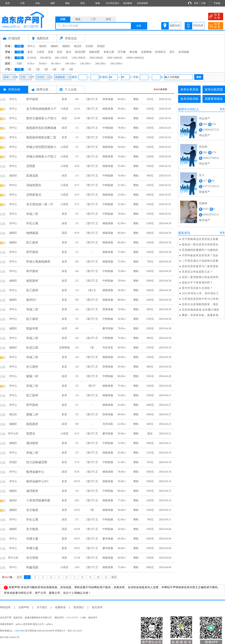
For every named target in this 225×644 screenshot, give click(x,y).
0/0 (77, 262)
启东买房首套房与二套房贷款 (200, 266)
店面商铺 (146, 52)
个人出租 (71, 89)
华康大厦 (32, 539)
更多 (222, 109)
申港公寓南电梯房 (38, 262)
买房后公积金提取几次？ (197, 272)
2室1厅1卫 (92, 99)
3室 (46, 69)
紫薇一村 (32, 376)
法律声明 (24, 607)
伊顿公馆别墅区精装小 (41, 147)
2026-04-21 (165, 443)
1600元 (150, 290)
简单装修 (108, 99)
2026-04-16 (165, 481)
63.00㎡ (122, 405)
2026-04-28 (165, 367)
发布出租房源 (214, 89)
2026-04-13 (165, 510)
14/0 (77, 567)
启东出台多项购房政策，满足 (200, 304)
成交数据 (127, 3)
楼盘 (67, 3)
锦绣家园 (32, 233)
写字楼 (122, 52)
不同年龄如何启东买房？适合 (200, 255)
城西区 (66, 46)
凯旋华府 (32, 328)
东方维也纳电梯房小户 (41, 109)
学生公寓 (32, 223)
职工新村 (32, 242)
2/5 (77, 242)
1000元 (150, 118)
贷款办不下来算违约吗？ (197, 283)
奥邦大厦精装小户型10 (41, 118)
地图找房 (175, 26)
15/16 (77, 109)
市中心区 (13, 434)
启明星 (31, 166)
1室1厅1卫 (92, 109)
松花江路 (32, 348)
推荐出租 (42, 89)
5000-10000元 (115, 58)
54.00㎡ (122, 529)
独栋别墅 (94, 52)
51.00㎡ (122, 185)
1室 (29, 69)
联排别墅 (80, 52)
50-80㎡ (43, 64)
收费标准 (60, 607)
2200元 (150, 300)
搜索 (139, 26)
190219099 (19, 631)
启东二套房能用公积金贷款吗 (200, 277)
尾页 (114, 577)
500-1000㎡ (117, 64)
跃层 (60, 52)
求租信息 (71, 38)
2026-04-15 (165, 491)
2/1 (77, 405)
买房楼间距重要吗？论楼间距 (200, 250)
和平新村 (32, 99)
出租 (37, 3)
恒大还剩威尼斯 (37, 462)
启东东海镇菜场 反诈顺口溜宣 (201, 310)
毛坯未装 (108, 348)
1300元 (150, 214)
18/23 (77, 539)
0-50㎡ (31, 64)
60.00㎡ (122, 99)
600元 (150, 424)
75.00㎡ (122, 252)
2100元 (150, 348)
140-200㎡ (86, 64)
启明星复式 (34, 195)
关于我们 (42, 607)
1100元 (150, 319)
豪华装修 (108, 328)
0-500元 (32, 58)
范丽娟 (203, 203)
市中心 (31, 46)
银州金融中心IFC (38, 481)
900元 (150, 176)
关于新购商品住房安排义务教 (200, 239)
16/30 (77, 118)
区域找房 (14, 38)
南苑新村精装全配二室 (41, 137)
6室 (71, 69)
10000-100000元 (135, 58)
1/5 (77, 128)
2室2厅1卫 (92, 128)
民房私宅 (160, 52)
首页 (7, 3)
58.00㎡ (122, 290)
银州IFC (32, 300)
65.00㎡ (122, 453)
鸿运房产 (205, 118)
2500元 (150, 539)
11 (106, 577)
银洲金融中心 (35, 472)
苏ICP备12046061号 (10, 637)
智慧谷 (31, 434)
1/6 (77, 491)
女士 (202, 175)
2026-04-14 (165, 500)
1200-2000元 (78, 58)
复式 (69, 52)
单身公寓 (109, 52)
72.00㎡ (122, 443)
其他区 (101, 46)
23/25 (77, 510)
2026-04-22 (165, 434)
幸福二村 (32, 214)
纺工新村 (32, 290)
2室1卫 (92, 290)
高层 (51, 52)
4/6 (77, 99)
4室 (54, 69)
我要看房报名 (214, 99)
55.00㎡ (122, 166)
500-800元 (46, 58)
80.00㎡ (122, 233)
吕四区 (89, 46)
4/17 (77, 185)
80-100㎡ (56, 64)
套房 (64, 539)
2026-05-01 (165, 99)
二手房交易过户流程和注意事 (200, 261)
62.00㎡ (122, 223)
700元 (150, 262)
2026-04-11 (165, 520)
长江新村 (32, 367)
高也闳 (203, 147)
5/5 (77, 443)
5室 (63, 69)
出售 (22, 3)
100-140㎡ (71, 64)
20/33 (77, 481)
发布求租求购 (189, 99)
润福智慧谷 (34, 185)
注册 (203, 3)
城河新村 (32, 443)
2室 (38, 69)
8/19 (77, 233)
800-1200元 (61, 58)
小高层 (40, 52)
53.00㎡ (122, 195)
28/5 (77, 500)
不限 (19, 46)
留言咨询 (97, 607)
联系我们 (79, 607)
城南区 (55, 46)
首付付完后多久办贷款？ (197, 288)
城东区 (43, 46)
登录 (196, 3)
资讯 (82, 3)
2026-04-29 (165, 348)
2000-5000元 (96, 58)
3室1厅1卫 (92, 376)
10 (98, 577)
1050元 (150, 376)
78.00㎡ (122, 128)
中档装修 (108, 128)
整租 (136, 99)
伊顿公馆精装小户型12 (41, 157)
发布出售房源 (189, 89)
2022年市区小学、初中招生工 (200, 293)
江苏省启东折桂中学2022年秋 (200, 299)
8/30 (77, 472)
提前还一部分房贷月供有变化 (200, 245)
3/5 (77, 214)
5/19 (77, 462)
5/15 (77, 204)
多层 (30, 52)
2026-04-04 (165, 529)
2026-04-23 (165, 424)
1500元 (150, 166)
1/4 (77, 290)
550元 (150, 462)
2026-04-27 (165, 395)
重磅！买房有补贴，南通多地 (200, 315)
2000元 (150, 567)
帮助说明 (5, 607)
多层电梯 (184, 52)
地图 (52, 3)
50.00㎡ (122, 109)
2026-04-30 (165, 223)
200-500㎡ (101, 64)
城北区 (78, 46)
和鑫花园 (32, 567)
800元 (150, 309)
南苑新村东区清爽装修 (41, 128)
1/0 (77, 348)
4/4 (77, 271)
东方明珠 (32, 558)
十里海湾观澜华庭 (38, 500)
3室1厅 (92, 386)
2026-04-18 (165, 462)
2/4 (77, 357)
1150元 (150, 453)
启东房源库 (142, 3)
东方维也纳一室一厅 (40, 204)
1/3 (77, 176)
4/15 (77, 195)
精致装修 (108, 109)
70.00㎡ (122, 157)
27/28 (77, 558)
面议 (150, 434)
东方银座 (32, 510)
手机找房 (198, 26)
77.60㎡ (122, 500)
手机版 (217, 3)
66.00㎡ (122, 539)
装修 (97, 3)
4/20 (77, 166)
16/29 (77, 529)
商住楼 (133, 52)
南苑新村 (32, 281)
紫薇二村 (32, 414)
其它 (172, 52)
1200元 (150, 109)
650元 (150, 99)
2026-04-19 (165, 453)
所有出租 (14, 89)
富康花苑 (32, 176)
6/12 (77, 434)
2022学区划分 (112, 3)
